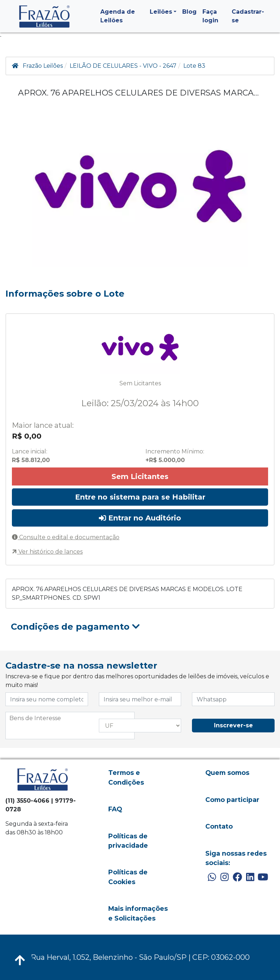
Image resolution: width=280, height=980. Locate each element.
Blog (189, 12)
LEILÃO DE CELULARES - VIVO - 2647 (123, 66)
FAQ (115, 809)
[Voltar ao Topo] (20, 960)
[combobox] (70, 726)
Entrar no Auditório (140, 518)
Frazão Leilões (43, 66)
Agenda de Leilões (118, 16)
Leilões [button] (161, 12)
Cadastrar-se (248, 16)
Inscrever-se (233, 725)
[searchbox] (70, 718)
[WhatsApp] (212, 877)
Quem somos (227, 773)
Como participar (232, 800)
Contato (219, 826)
